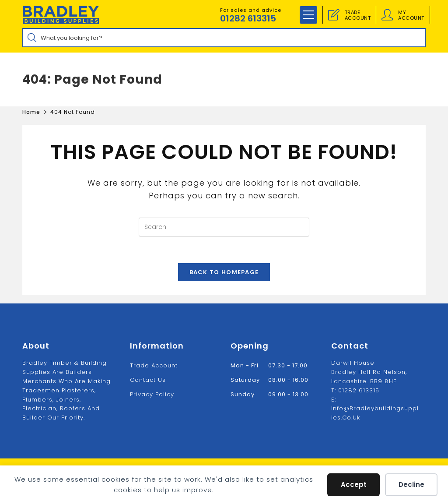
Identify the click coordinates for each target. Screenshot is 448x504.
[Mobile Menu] (308, 15)
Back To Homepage (224, 272)
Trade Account (154, 365)
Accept (354, 485)
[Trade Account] (334, 15)
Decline (411, 485)
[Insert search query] (224, 227)
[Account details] (387, 15)
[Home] (31, 112)
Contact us (148, 380)
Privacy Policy (152, 394)
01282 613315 (248, 18)
